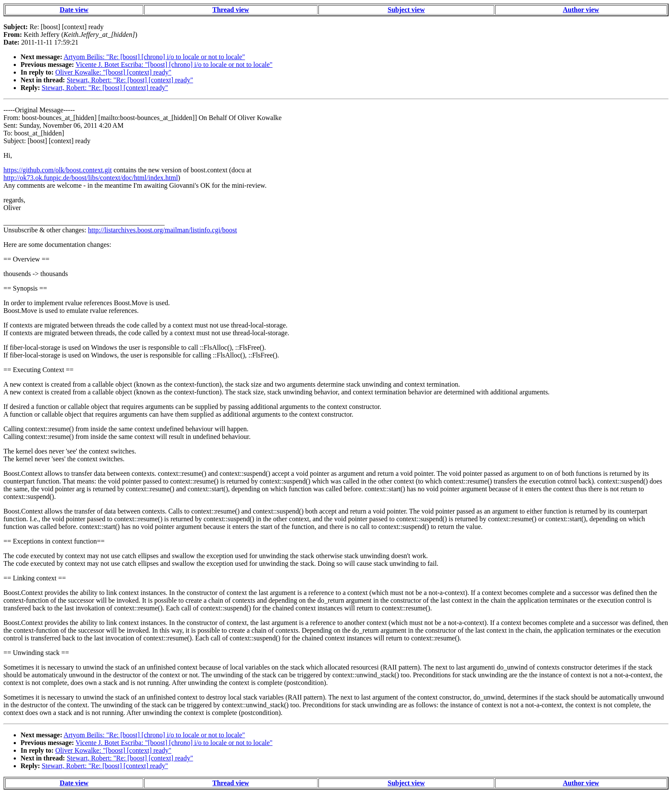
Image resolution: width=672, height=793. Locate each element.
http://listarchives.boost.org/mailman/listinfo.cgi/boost (162, 230)
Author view (581, 10)
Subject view (406, 10)
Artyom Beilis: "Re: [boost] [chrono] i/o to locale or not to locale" (154, 57)
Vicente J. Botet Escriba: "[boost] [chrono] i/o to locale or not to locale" (174, 65)
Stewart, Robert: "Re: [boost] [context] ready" (130, 80)
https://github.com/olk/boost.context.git (58, 170)
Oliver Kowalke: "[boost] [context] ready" (113, 72)
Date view (74, 10)
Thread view (231, 10)
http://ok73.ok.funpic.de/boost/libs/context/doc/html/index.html (91, 178)
